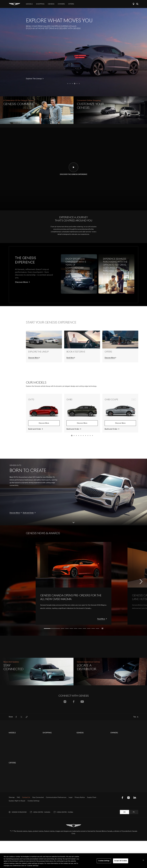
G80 (10, 771)
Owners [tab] (61, 4)
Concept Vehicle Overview (18, 792)
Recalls (113, 754)
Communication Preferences (56, 843)
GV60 (11, 758)
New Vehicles (47, 737)
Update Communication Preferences (123, 758)
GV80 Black (13, 746)
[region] (73, 861)
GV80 (11, 742)
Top (135, 717)
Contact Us (26, 843)
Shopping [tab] (40, 4)
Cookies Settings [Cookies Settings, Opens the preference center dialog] (104, 861)
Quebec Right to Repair (17, 847)
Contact (45, 750)
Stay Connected (38, 843)
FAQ (18, 843)
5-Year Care (114, 737)
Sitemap (12, 843)
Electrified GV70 (15, 788)
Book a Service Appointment (120, 750)
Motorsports (81, 750)
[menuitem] (16, 717)
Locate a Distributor (134, 4)
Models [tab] (29, 4)
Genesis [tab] (51, 4)
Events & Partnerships (84, 746)
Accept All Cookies (121, 861)
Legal (70, 843)
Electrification (81, 742)
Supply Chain (92, 843)
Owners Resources (117, 742)
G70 (10, 763)
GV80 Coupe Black (15, 754)
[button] (68, 84)
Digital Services (116, 746)
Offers (71, 4)
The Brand (80, 737)
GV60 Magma (14, 796)
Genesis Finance (48, 754)
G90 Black (12, 784)
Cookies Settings (33, 847)
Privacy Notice (80, 843)
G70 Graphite (13, 767)
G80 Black (12, 775)
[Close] (143, 860)
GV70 (11, 737)
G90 (10, 779)
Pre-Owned (47, 742)
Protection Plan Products (51, 746)
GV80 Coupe (13, 750)
